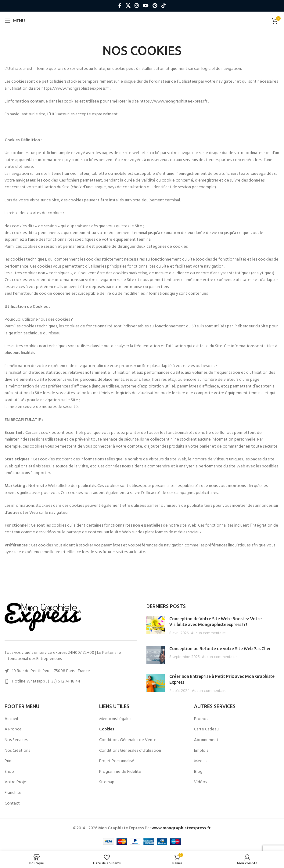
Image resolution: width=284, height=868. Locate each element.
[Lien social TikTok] (163, 6)
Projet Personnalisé (117, 761)
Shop (9, 772)
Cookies (107, 729)
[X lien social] (128, 6)
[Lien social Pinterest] (155, 6)
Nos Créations (17, 751)
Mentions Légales (115, 719)
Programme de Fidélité (120, 772)
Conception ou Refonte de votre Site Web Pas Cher (220, 649)
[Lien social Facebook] (120, 6)
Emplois (201, 751)
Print (9, 761)
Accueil (11, 719)
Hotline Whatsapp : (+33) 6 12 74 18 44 (46, 681)
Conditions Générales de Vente (128, 740)
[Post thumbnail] (156, 626)
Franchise (13, 793)
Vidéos (200, 782)
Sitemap (107, 782)
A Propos (13, 729)
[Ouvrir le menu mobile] (15, 21)
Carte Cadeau (206, 729)
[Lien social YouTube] (146, 6)
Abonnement (206, 740)
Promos (201, 719)
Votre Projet (16, 782)
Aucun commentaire (208, 633)
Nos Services (16, 740)
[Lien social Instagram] (137, 6)
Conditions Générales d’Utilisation (130, 751)
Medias (201, 761)
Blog (198, 772)
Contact (12, 804)
